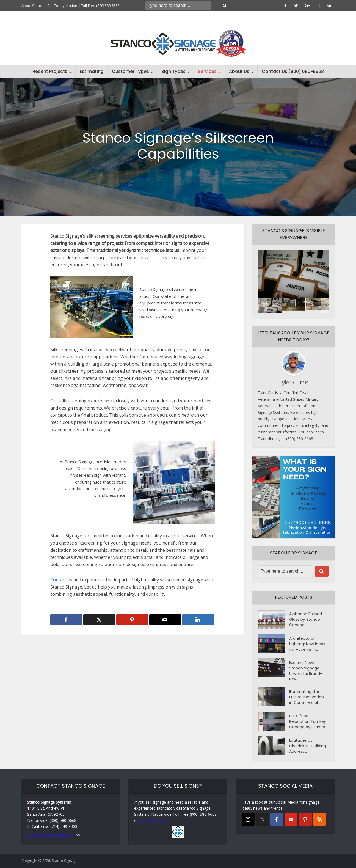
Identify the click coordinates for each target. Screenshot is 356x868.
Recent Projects (50, 71)
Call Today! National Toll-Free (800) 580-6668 (83, 6)
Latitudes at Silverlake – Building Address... (308, 746)
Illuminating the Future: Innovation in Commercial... (307, 697)
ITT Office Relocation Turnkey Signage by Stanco (308, 721)
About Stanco (33, 6)
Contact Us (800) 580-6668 (293, 71)
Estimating (92, 71)
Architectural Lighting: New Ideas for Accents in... (307, 644)
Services (207, 71)
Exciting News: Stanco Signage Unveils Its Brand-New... (306, 671)
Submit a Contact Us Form (51, 835)
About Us (239, 71)
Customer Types (130, 71)
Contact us (62, 580)
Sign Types (173, 71)
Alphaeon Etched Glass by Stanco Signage (306, 619)
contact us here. (153, 820)
